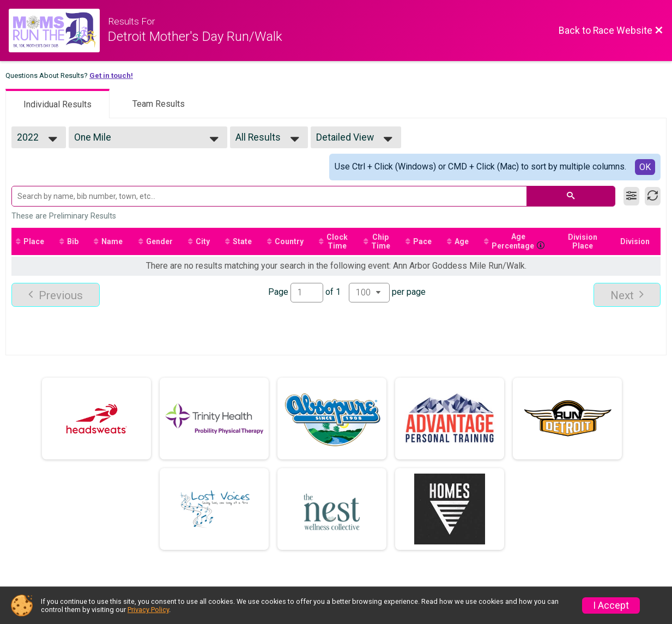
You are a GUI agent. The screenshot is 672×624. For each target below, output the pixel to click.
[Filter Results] (631, 196)
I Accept (611, 605)
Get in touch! (111, 75)
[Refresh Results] (653, 196)
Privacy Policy (148, 610)
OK (645, 167)
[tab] (57, 104)
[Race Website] (58, 31)
